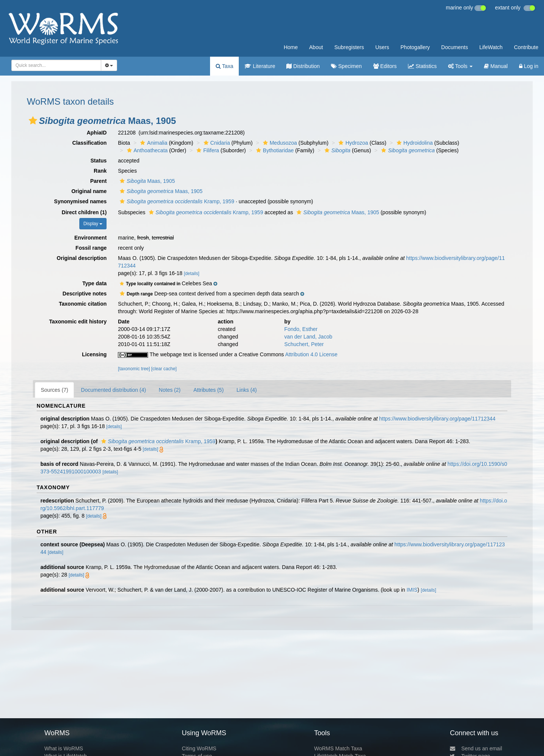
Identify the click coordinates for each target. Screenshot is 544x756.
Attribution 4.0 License (311, 354)
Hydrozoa (352, 143)
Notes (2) (170, 390)
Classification (89, 143)
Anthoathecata (146, 150)
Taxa (224, 66)
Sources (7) (54, 390)
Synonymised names (80, 201)
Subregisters (349, 47)
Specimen (346, 66)
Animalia (153, 143)
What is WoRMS (63, 748)
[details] (192, 274)
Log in (529, 66)
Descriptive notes (85, 294)
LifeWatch (491, 47)
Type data (94, 283)
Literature (260, 66)
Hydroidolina (414, 143)
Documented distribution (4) (113, 390)
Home (291, 47)
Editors (385, 66)
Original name (89, 191)
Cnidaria (216, 143)
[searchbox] (54, 65)
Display (93, 224)
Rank (100, 171)
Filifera (207, 150)
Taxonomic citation (83, 304)
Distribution (303, 66)
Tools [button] (460, 66)
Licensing (94, 354)
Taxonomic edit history (78, 322)
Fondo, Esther (301, 329)
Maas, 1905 (146, 181)
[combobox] (56, 65)
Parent (99, 181)
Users (382, 47)
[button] (33, 121)
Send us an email (476, 748)
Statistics (422, 66)
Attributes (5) (209, 390)
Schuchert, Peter (304, 344)
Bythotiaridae (274, 150)
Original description (82, 258)
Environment (91, 238)
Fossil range (91, 248)
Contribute (526, 47)
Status (99, 161)
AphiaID (97, 133)
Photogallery (415, 47)
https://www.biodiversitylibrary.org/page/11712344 (437, 419)
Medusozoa (279, 143)
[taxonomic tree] (134, 369)
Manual (496, 66)
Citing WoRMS (199, 748)
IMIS (412, 590)
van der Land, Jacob (308, 337)
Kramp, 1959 (176, 201)
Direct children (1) (84, 212)
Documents (455, 47)
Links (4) (247, 390)
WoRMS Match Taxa (338, 748)
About (316, 47)
